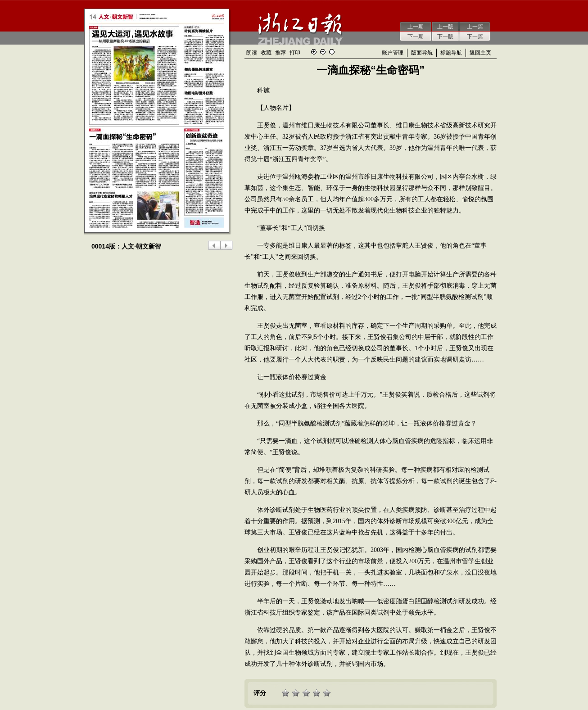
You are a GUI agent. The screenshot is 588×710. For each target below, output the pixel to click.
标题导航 (451, 53)
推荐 (280, 53)
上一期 (416, 27)
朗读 (252, 53)
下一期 (416, 36)
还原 (332, 52)
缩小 (323, 52)
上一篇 (475, 27)
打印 (295, 53)
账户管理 (393, 53)
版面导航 (422, 53)
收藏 (266, 53)
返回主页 (480, 53)
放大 (314, 52)
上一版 (445, 27)
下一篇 (475, 36)
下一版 (445, 36)
